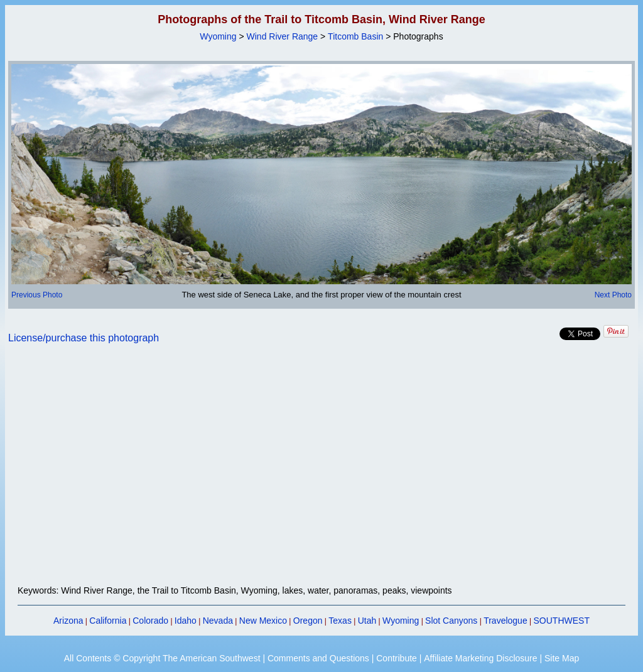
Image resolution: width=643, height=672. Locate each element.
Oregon (308, 621)
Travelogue (505, 621)
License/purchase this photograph (84, 338)
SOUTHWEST (562, 621)
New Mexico (263, 621)
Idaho (186, 621)
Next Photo (613, 295)
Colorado (150, 621)
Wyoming (218, 36)
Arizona (68, 621)
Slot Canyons (451, 621)
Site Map (562, 658)
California (108, 621)
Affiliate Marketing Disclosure (480, 658)
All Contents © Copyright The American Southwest (162, 658)
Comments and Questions (318, 658)
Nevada (218, 621)
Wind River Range (283, 36)
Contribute (397, 658)
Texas (340, 621)
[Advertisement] (321, 472)
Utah (367, 621)
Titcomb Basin (355, 36)
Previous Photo (37, 295)
